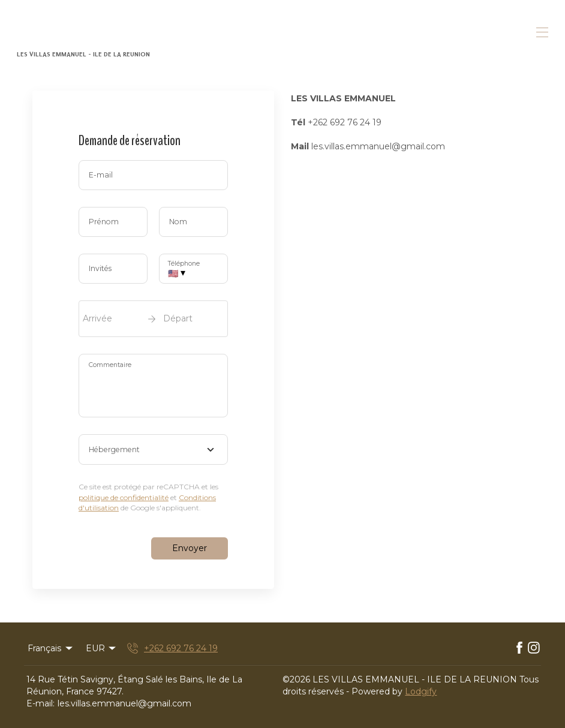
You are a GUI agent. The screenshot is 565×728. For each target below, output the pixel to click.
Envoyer (190, 548)
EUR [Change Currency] (102, 648)
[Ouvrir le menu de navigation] (542, 32)
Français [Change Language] (51, 648)
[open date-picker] (153, 318)
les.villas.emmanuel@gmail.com (124, 703)
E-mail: (40, 703)
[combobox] (153, 450)
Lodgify (421, 691)
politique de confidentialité (124, 497)
